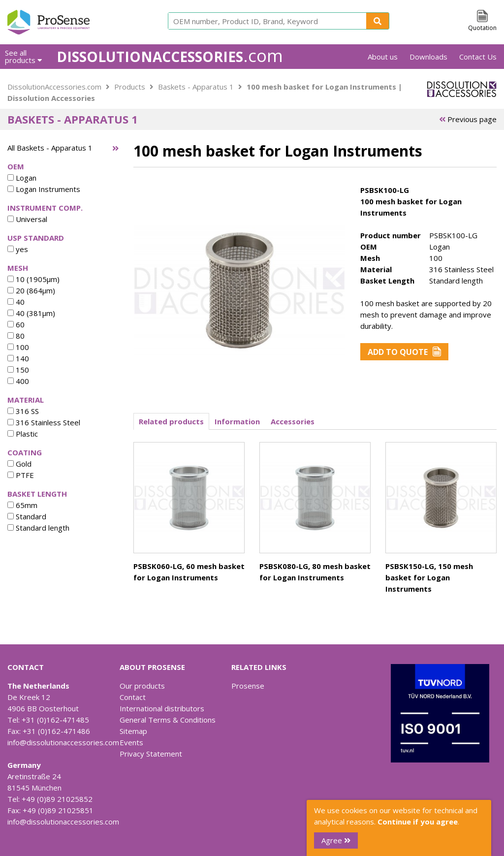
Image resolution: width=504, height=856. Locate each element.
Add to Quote (404, 352)
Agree (336, 840)
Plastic (23, 434)
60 (16, 324)
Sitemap (133, 731)
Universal (27, 219)
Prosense (248, 686)
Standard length (38, 528)
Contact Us (478, 57)
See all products (23, 56)
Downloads (428, 57)
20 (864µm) (31, 290)
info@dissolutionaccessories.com (63, 742)
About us (383, 57)
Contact (133, 697)
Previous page (468, 119)
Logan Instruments (44, 189)
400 (18, 381)
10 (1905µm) (33, 279)
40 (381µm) (31, 313)
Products (130, 87)
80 (16, 336)
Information (237, 421)
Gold (19, 464)
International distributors (162, 708)
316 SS (23, 411)
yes (18, 249)
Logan (22, 178)
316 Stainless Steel (44, 422)
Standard (27, 516)
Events (131, 742)
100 (18, 347)
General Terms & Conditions (168, 720)
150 (18, 370)
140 (18, 358)
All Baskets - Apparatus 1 (50, 148)
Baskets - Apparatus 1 (196, 87)
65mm (22, 505)
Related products (171, 421)
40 (16, 302)
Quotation (482, 28)
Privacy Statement (151, 754)
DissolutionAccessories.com (54, 87)
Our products (142, 686)
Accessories (293, 421)
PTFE (21, 475)
